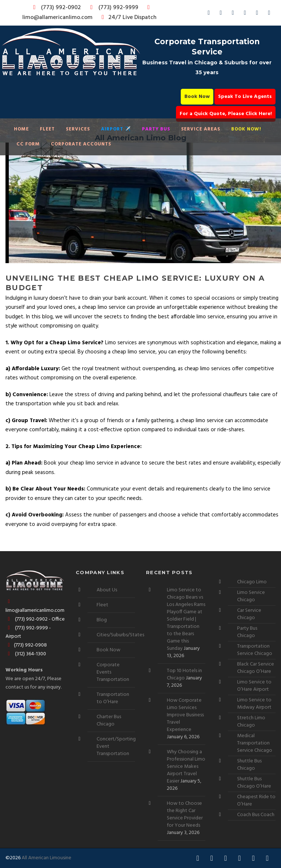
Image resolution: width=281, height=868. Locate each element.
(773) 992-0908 (26, 645)
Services (78, 129)
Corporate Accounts (81, 144)
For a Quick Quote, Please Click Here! (226, 114)
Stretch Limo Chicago (251, 722)
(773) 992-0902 (56, 8)
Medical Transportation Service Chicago (255, 743)
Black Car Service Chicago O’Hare (256, 668)
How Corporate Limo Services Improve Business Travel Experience (185, 715)
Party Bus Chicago (247, 632)
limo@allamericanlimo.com (87, 13)
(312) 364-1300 (26, 654)
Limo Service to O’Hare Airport (254, 686)
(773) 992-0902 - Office (35, 619)
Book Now (197, 97)
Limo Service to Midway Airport (254, 704)
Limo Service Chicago (251, 596)
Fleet (47, 129)
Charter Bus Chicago (109, 721)
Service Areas (201, 129)
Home (21, 129)
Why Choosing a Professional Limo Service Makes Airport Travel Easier (186, 767)
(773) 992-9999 (112, 8)
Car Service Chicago (249, 614)
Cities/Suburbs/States (120, 635)
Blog (102, 620)
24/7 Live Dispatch (128, 18)
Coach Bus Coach (256, 815)
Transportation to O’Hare (113, 698)
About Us (107, 590)
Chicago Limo (252, 582)
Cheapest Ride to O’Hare (256, 801)
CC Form (28, 144)
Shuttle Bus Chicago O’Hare (254, 783)
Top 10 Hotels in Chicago (184, 674)
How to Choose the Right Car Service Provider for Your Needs (185, 814)
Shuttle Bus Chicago (249, 765)
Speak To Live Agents (245, 97)
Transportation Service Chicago (255, 650)
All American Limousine (46, 858)
